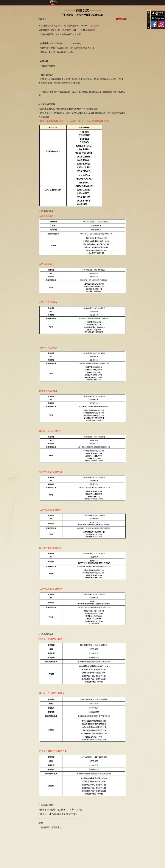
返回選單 (121, 19)
